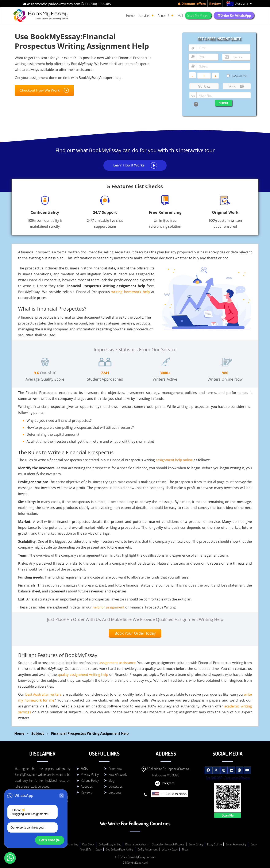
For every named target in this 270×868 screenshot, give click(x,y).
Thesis (185, 849)
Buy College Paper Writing (120, 849)
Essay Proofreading (236, 844)
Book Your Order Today (135, 633)
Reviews (86, 792)
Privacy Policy (90, 774)
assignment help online (174, 460)
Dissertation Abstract (136, 844)
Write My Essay (170, 849)
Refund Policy (90, 780)
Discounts (115, 792)
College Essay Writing (110, 844)
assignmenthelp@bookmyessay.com (52, 4)
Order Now (115, 769)
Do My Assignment (148, 849)
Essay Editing (196, 844)
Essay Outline (214, 844)
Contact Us (115, 786)
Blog (111, 780)
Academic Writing (69, 844)
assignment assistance (117, 663)
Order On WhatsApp (234, 15)
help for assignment (109, 607)
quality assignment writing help (83, 675)
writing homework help (130, 292)
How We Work (117, 774)
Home (19, 733)
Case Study (88, 844)
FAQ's (84, 769)
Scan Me (228, 815)
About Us (87, 786)
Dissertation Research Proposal (168, 844)
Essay (99, 849)
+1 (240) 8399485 (96, 4)
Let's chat (50, 840)
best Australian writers (43, 694)
